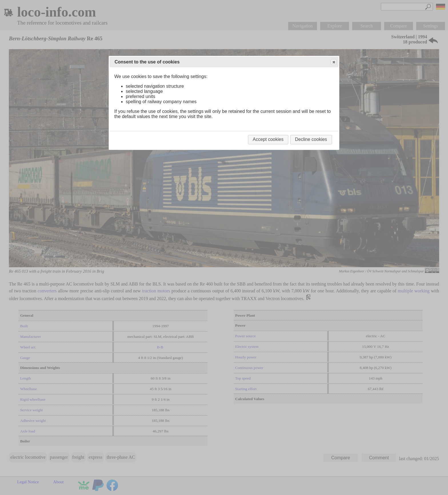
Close (333, 62)
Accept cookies (268, 139)
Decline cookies (311, 139)
